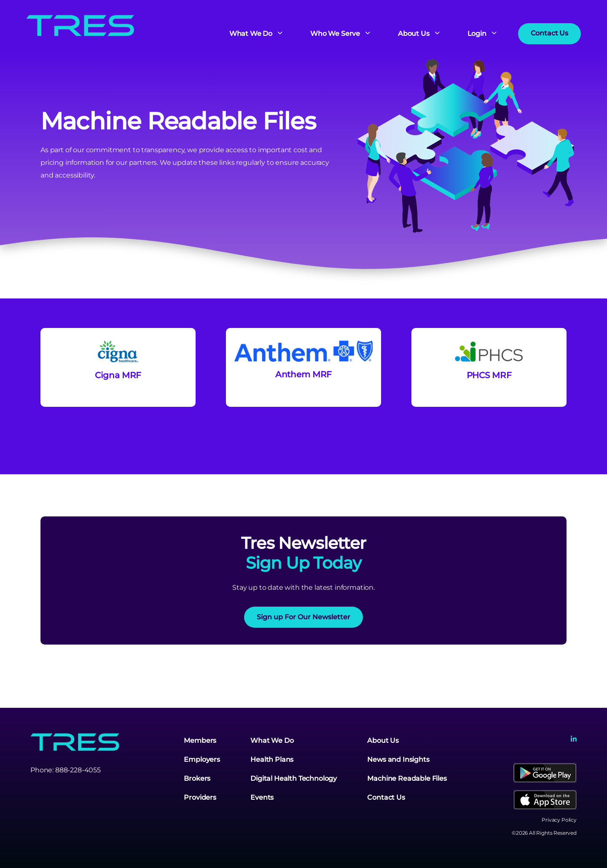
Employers (202, 759)
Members (200, 740)
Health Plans (272, 759)
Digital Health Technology (294, 778)
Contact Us (386, 797)
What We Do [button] (252, 34)
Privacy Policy (559, 820)
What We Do (272, 740)
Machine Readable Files (407, 778)
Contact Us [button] (549, 33)
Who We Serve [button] (336, 34)
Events (262, 797)
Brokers (197, 778)
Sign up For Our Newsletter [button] (303, 617)
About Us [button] (415, 34)
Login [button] (478, 34)
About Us (383, 740)
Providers (200, 797)
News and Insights (398, 759)
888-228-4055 (78, 770)
